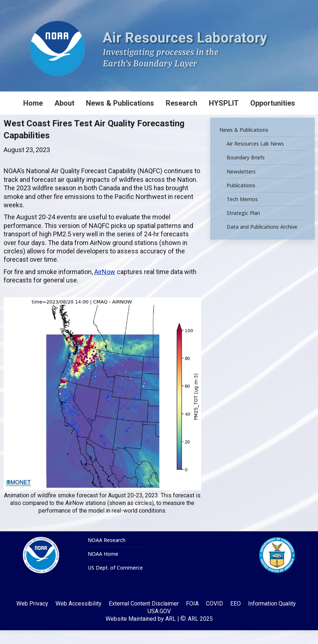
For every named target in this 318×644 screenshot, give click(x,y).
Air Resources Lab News (255, 158)
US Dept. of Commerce (115, 582)
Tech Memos (242, 213)
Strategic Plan (243, 227)
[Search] (264, 7)
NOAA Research (107, 554)
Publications (241, 199)
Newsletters (241, 185)
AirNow (105, 286)
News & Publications (244, 144)
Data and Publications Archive (262, 241)
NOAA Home (103, 568)
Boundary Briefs (246, 171)
